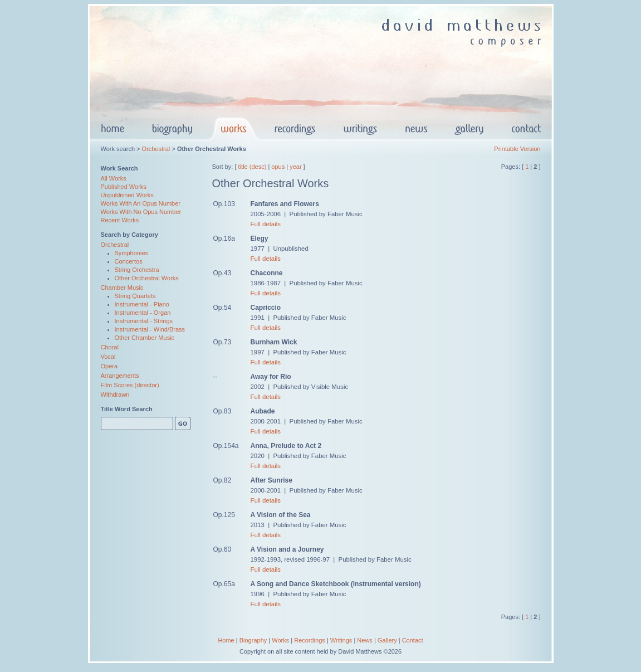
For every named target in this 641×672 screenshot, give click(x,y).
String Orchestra (137, 270)
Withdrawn (115, 395)
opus (278, 167)
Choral (110, 347)
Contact (413, 640)
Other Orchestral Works (147, 278)
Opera (109, 366)
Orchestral (156, 149)
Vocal (108, 357)
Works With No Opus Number (141, 212)
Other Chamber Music (145, 338)
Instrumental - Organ (143, 313)
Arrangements (120, 376)
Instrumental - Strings (144, 321)
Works (280, 640)
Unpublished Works (127, 195)
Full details (266, 224)
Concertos (129, 261)
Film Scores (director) (130, 385)
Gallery (387, 640)
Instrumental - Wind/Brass (150, 329)
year (295, 167)
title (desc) (253, 167)
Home (226, 640)
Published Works (124, 187)
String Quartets (135, 296)
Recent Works (120, 220)
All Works (114, 178)
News (365, 640)
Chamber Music (122, 288)
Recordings (310, 640)
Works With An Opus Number (141, 203)
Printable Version (517, 149)
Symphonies (132, 253)
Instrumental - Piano (142, 304)
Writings (341, 640)
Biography (253, 640)
